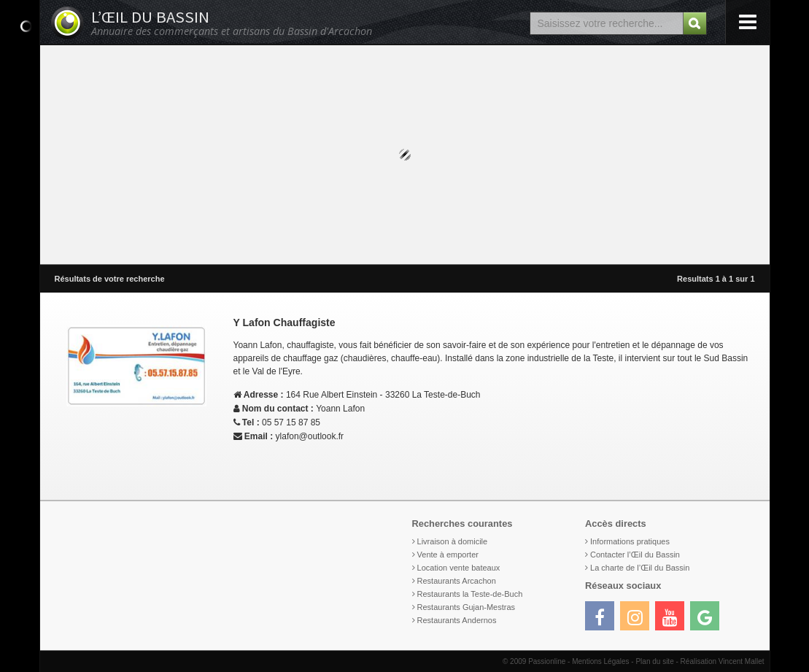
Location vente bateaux (459, 568)
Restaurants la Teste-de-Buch (470, 594)
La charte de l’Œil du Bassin (640, 568)
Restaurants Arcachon (457, 581)
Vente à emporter (448, 555)
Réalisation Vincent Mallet (723, 661)
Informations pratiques (630, 541)
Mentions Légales (600, 661)
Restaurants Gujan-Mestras (467, 607)
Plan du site (654, 661)
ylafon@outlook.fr (310, 436)
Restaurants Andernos (457, 620)
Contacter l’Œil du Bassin (635, 555)
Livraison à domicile (453, 541)
